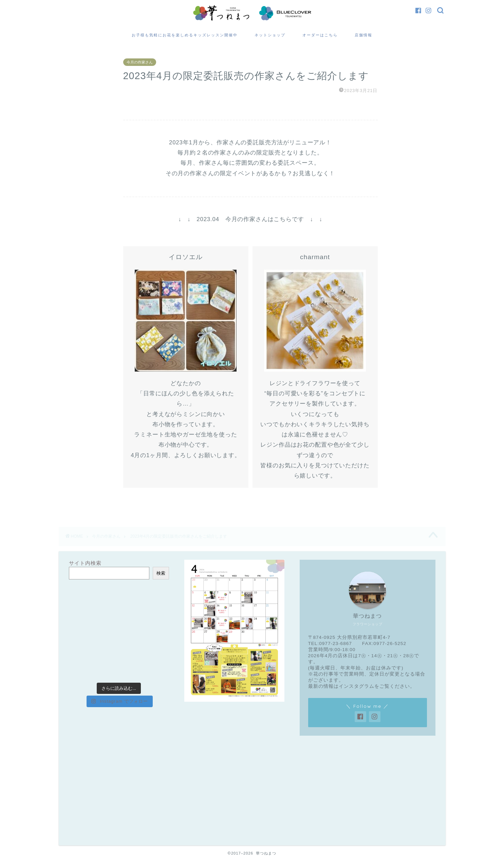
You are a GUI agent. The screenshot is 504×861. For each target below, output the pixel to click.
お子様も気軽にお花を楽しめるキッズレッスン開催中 (185, 35)
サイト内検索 (85, 563)
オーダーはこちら (320, 35)
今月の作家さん (140, 62)
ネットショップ (270, 35)
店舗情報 (363, 35)
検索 (161, 573)
